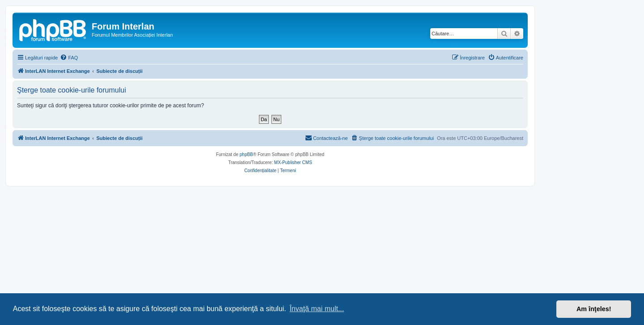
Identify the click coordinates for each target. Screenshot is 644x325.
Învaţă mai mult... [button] (317, 309)
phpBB (246, 154)
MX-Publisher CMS (293, 162)
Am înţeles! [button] (594, 309)
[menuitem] (69, 58)
